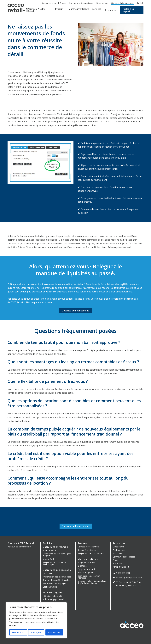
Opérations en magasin (55, 547)
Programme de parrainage (81, 3)
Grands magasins (85, 573)
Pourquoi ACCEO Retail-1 (36, 10)
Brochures (117, 553)
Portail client (118, 563)
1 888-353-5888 (123, 573)
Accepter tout (54, 632)
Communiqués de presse (124, 557)
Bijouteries (83, 566)
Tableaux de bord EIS (52, 596)
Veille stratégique (52, 592)
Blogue (63, 3)
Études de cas (119, 550)
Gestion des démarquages (55, 583)
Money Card (48, 559)
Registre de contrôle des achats (57, 580)
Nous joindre (102, 3)
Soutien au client (49, 3)
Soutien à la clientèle (87, 550)
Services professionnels (88, 547)
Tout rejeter (36, 632)
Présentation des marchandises (57, 577)
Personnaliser (18, 632)
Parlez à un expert (129, 10)
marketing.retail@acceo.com (129, 578)
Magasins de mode (86, 562)
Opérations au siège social (57, 570)
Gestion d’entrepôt (51, 587)
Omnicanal (47, 573)
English (140, 3)
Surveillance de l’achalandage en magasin (57, 555)
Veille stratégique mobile (54, 599)
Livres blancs (118, 547)
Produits (60, 9)
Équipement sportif (86, 569)
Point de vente (49, 550)
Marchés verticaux (79, 9)
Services (97, 9)
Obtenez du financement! (123, 3)
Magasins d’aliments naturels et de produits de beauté (92, 582)
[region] (36, 620)
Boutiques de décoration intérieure (89, 577)
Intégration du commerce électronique (54, 563)
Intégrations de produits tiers (91, 553)
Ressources (111, 10)
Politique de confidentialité (19, 547)
